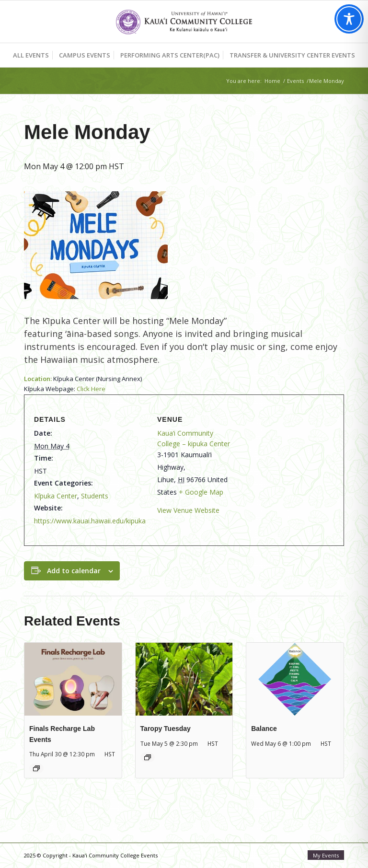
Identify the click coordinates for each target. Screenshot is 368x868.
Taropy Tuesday (166, 729)
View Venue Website (188, 510)
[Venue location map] (284, 467)
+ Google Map (201, 492)
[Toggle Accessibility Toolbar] (349, 19)
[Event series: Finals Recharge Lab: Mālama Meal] (36, 768)
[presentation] (73, 679)
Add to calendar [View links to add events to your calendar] (74, 571)
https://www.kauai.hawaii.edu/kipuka (90, 521)
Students (95, 496)
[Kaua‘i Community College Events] (184, 22)
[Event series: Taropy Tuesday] (148, 757)
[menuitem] (31, 55)
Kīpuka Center (56, 496)
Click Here (91, 389)
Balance (264, 729)
